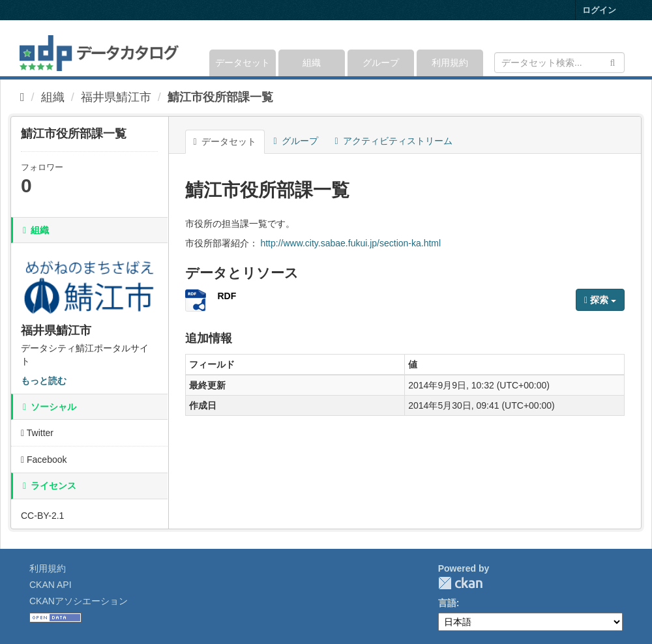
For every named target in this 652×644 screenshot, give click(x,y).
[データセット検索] (559, 63)
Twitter (37, 433)
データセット (243, 63)
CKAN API (51, 585)
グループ (381, 63)
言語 (447, 603)
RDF (227, 296)
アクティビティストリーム (394, 141)
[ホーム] (22, 97)
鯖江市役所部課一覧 (220, 97)
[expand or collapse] (624, 48)
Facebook (44, 460)
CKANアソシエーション (79, 601)
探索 (600, 300)
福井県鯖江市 (116, 97)
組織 (312, 63)
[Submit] (613, 62)
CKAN (460, 583)
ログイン (599, 10)
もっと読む (44, 381)
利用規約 (450, 63)
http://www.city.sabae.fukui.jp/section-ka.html (350, 243)
